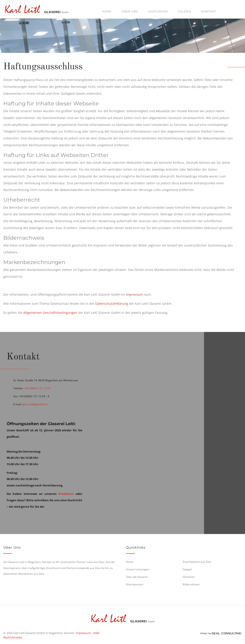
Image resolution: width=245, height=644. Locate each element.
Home (107, 11)
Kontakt (209, 11)
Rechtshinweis (13, 637)
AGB (96, 633)
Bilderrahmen (191, 584)
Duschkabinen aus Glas (197, 562)
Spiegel (187, 569)
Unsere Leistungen (138, 569)
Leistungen (158, 11)
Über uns (130, 11)
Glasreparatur (135, 584)
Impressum (134, 294)
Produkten (66, 494)
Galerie (184, 11)
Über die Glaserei (137, 577)
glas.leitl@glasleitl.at (35, 404)
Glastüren (189, 577)
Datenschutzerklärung (112, 304)
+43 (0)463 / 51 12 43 (37, 388)
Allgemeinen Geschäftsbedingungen (50, 313)
